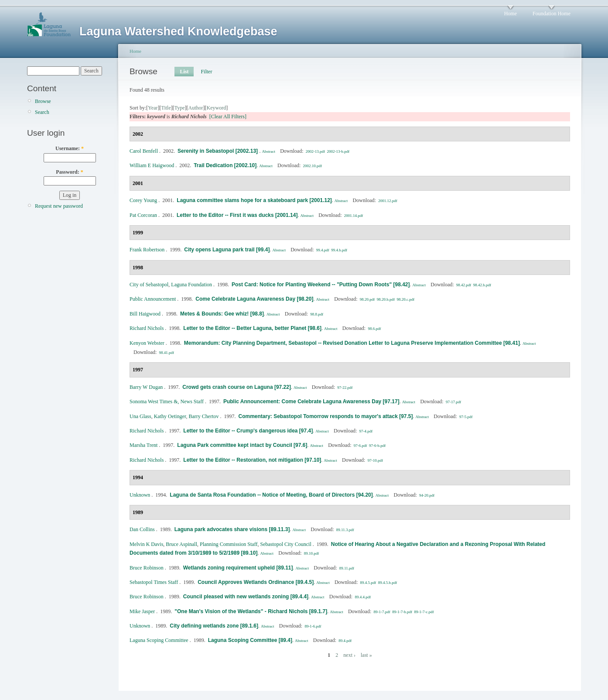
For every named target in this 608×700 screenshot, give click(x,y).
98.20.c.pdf (406, 299)
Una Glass (140, 416)
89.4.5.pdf (368, 583)
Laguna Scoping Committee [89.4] (250, 640)
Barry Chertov (204, 416)
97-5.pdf (466, 417)
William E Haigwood (152, 165)
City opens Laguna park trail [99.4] (227, 250)
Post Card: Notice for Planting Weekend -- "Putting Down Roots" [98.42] (321, 285)
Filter (206, 72)
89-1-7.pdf (382, 612)
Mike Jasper (142, 611)
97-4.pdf (366, 431)
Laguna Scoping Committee (159, 640)
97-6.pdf (360, 446)
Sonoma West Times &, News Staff (167, 401)
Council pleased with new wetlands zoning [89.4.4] (246, 597)
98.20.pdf (367, 299)
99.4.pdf (323, 250)
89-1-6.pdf (313, 626)
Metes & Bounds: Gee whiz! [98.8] (222, 314)
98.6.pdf (374, 329)
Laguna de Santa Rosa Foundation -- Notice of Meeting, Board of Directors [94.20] (271, 495)
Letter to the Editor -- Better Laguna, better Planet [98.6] (252, 328)
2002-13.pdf (315, 151)
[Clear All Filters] (228, 117)
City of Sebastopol (149, 285)
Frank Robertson (147, 250)
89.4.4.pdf (363, 597)
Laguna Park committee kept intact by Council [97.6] (242, 445)
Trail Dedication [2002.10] (225, 165)
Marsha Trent (143, 445)
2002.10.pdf (313, 166)
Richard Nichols (147, 328)
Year (153, 108)
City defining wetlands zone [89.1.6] (214, 626)
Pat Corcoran (143, 215)
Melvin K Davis (146, 544)
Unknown (140, 495)
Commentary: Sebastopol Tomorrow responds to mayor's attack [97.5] (325, 416)
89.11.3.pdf (345, 530)
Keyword (217, 108)
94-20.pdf (427, 495)
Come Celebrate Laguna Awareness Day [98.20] (254, 299)
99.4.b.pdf (339, 250)
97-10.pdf (375, 460)
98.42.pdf (464, 285)
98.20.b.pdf (386, 299)
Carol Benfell (144, 151)
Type (180, 108)
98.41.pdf (167, 353)
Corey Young (143, 200)
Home (511, 14)
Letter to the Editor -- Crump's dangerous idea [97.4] (248, 431)
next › (349, 655)
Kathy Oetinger (170, 416)
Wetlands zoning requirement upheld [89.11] (238, 568)
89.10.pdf (312, 553)
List (184, 72)
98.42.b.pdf (482, 285)
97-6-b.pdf (377, 446)
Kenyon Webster (147, 343)
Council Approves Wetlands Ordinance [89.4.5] (256, 582)
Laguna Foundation (191, 285)
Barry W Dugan (146, 387)
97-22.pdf (345, 388)
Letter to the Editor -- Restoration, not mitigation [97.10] (252, 460)
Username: (70, 148)
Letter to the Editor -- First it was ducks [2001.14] (237, 215)
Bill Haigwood (145, 314)
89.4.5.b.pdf (388, 583)
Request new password (59, 206)
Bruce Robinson (147, 568)
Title (166, 108)
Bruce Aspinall (181, 544)
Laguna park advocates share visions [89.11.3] (232, 529)
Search (42, 112)
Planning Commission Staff (229, 544)
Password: (69, 172)
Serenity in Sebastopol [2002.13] (218, 151)
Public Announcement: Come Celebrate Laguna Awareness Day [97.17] (311, 401)
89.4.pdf (345, 641)
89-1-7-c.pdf (424, 612)
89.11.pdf (347, 568)
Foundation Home (552, 14)
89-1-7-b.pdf (402, 612)
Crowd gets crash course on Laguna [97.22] (237, 387)
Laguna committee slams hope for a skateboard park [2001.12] (254, 200)
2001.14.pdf (354, 216)
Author (196, 108)
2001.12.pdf (388, 201)
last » (366, 655)
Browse (43, 101)
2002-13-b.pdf (338, 151)
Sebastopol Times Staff (154, 582)
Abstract (268, 151)
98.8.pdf (317, 314)
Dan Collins (142, 529)
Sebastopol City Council (285, 544)
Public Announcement (153, 299)
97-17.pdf (453, 402)
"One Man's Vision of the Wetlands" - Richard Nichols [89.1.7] (251, 611)
